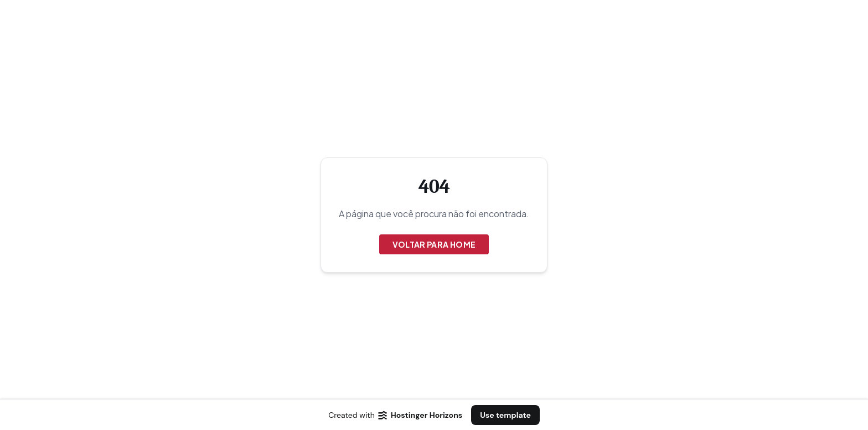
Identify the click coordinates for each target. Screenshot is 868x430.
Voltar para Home (434, 244)
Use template (505, 415)
